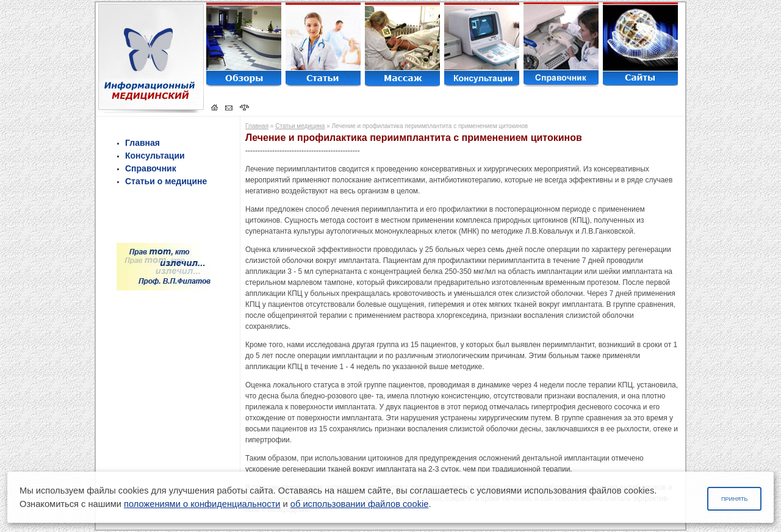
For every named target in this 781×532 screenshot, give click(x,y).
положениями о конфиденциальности (202, 504)
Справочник (151, 168)
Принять (734, 499)
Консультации (155, 156)
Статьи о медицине (166, 181)
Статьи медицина (300, 126)
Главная (142, 143)
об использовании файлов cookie (360, 504)
